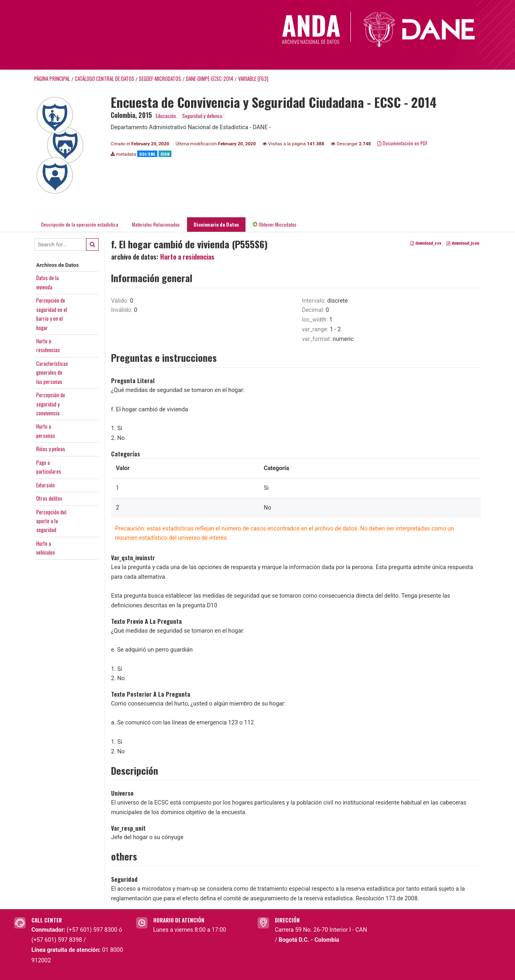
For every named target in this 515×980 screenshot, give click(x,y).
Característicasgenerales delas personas (52, 372)
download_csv (426, 243)
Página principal (52, 79)
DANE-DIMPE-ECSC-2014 (210, 79)
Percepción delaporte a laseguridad (51, 521)
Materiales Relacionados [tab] (156, 224)
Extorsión (45, 485)
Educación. (166, 116)
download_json (463, 243)
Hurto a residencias (187, 257)
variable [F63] (253, 79)
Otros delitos (49, 498)
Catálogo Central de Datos (105, 79)
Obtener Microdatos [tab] (275, 224)
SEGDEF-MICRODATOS (160, 79)
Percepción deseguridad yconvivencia (51, 404)
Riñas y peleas (51, 449)
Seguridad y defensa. (203, 116)
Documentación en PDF (403, 143)
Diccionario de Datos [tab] (216, 224)
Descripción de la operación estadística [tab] (80, 224)
